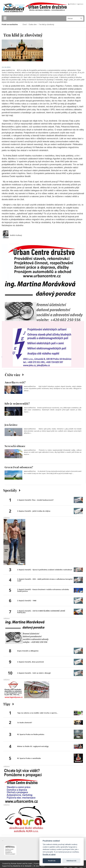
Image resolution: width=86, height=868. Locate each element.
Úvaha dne (33, 24)
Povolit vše (52, 861)
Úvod (25, 24)
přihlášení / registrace (76, 4)
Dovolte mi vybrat (49, 854)
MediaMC (28, 866)
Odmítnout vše (71, 861)
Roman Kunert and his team (22, 863)
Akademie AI (18, 866)
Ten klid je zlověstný (46, 24)
